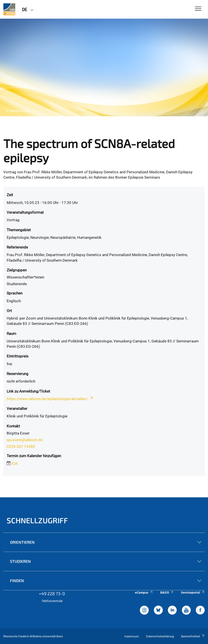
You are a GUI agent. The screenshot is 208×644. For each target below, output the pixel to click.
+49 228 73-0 (52, 593)
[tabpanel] (104, 67)
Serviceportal (193, 593)
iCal (14, 463)
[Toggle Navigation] (198, 9)
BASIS (167, 593)
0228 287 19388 (21, 446)
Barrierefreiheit (193, 636)
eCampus (144, 593)
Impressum (132, 636)
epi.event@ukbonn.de (25, 440)
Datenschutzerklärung (160, 636)
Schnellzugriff (37, 520)
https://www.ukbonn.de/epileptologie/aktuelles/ (50, 399)
